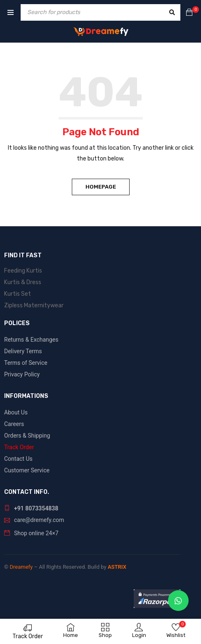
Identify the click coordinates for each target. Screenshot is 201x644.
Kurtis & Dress (23, 282)
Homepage (101, 187)
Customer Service (27, 470)
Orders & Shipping (27, 436)
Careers (14, 424)
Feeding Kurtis (23, 271)
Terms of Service (26, 363)
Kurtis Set (18, 294)
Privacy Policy (22, 374)
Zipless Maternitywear (34, 305)
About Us (16, 412)
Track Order (28, 636)
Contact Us (18, 459)
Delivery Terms (23, 351)
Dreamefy (21, 567)
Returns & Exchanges (31, 340)
